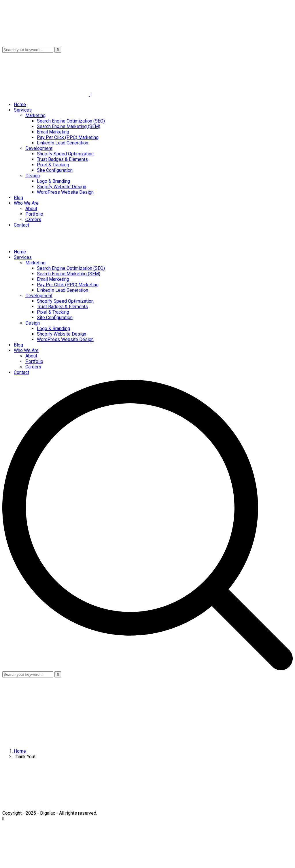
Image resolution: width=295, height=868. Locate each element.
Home (20, 751)
